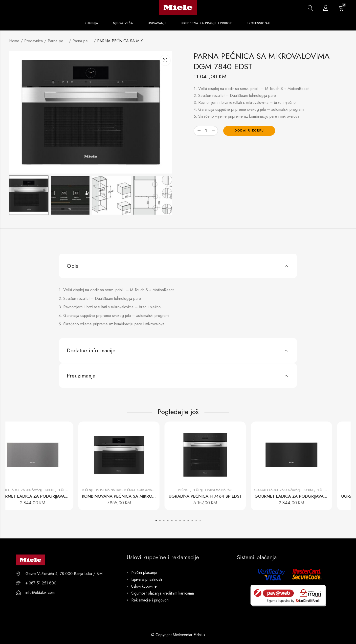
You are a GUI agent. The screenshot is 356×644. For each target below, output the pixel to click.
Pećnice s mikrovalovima (159, 490)
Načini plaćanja (144, 572)
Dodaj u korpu (249, 131)
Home (14, 41)
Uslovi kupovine (144, 586)
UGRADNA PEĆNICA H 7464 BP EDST (221, 496)
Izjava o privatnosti (147, 579)
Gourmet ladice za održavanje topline (41, 490)
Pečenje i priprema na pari (118, 490)
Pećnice (200, 490)
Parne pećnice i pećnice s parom (58, 41)
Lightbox (165, 60)
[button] (156, 521)
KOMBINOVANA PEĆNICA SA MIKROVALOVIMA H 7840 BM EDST (160, 496)
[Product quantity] (206, 131)
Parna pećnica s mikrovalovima (82, 41)
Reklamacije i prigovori (150, 600)
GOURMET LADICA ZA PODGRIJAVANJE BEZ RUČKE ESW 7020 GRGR (78, 496)
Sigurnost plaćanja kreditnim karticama (163, 593)
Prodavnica (33, 41)
